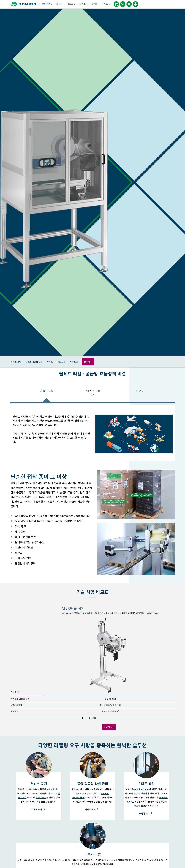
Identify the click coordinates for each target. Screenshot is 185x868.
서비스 (84, 4)
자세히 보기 (109, 727)
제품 (60, 4)
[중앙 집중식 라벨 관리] (93, 784)
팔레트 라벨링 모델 (34, 362)
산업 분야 (47, 4)
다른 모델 (61, 362)
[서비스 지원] (39, 784)
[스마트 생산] (146, 784)
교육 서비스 (41, 797)
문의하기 (88, 362)
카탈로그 (74, 362)
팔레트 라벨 (16, 362)
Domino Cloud (142, 789)
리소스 (71, 4)
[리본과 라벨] (93, 854)
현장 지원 (51, 789)
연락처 (95, 4)
